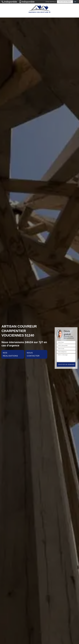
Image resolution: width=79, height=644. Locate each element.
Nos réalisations (10, 354)
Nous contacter (33, 354)
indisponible (9, 2)
